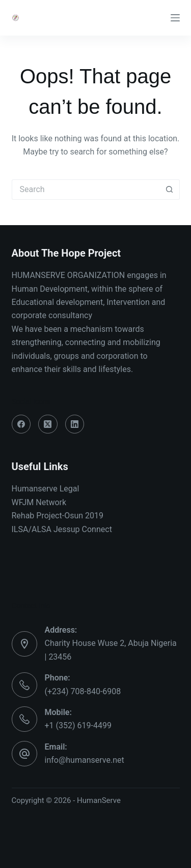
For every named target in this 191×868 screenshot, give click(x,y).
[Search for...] (86, 190)
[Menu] (175, 18)
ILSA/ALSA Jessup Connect (62, 529)
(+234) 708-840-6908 (83, 691)
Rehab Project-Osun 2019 (58, 516)
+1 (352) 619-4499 (78, 725)
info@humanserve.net (85, 760)
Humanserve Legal (46, 489)
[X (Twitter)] (48, 424)
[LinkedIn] (75, 424)
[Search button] (170, 190)
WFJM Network (39, 502)
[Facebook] (21, 424)
